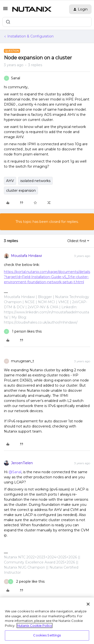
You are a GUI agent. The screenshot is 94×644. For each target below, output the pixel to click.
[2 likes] (24, 582)
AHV (10, 181)
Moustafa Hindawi (26, 256)
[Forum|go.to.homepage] (32, 9)
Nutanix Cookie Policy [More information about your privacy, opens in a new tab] (35, 626)
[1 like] (23, 331)
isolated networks (35, 181)
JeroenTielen (22, 463)
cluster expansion (21, 190)
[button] (5, 10)
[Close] (88, 604)
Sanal (16, 78)
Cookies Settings (47, 635)
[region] (47, 621)
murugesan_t (23, 361)
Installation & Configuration (30, 36)
